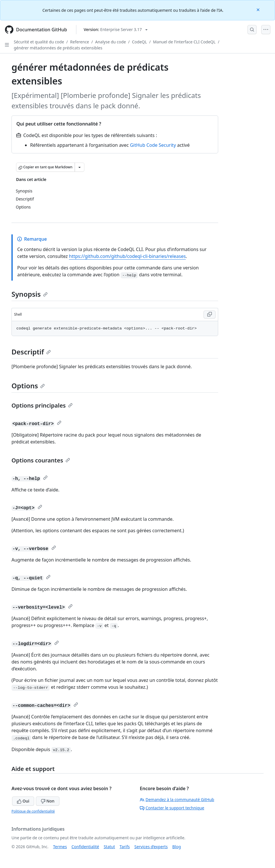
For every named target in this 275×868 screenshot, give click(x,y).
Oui (23, 801)
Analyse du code (110, 42)
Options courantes (41, 460)
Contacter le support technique (172, 808)
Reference (80, 42)
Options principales (42, 405)
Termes (60, 847)
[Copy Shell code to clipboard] (210, 315)
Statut (109, 847)
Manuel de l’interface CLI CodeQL (184, 42)
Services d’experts (151, 847)
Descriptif (31, 352)
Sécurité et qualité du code (39, 42)
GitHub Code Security (153, 145)
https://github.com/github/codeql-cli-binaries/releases (127, 256)
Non (48, 801)
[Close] (259, 9)
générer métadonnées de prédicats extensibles (58, 48)
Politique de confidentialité (33, 811)
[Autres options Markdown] (80, 167)
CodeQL (140, 42)
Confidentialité (85, 847)
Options (28, 386)
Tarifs (125, 847)
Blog (177, 847)
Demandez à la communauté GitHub (177, 799)
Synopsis (30, 294)
